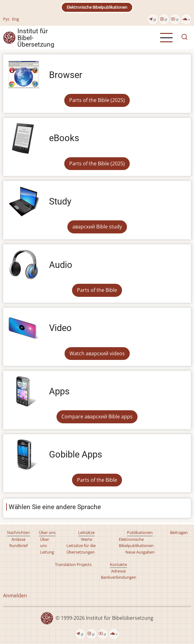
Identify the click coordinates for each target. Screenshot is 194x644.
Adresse (118, 571)
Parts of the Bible (97, 290)
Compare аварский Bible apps (97, 416)
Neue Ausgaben (140, 552)
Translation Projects (73, 564)
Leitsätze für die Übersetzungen (81, 549)
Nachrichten (18, 532)
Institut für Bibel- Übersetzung (36, 38)
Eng (16, 19)
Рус (6, 19)
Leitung (47, 552)
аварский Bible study (97, 227)
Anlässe (18, 539)
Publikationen (140, 532)
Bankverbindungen (119, 577)
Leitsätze (86, 532)
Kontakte (118, 564)
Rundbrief (18, 545)
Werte (87, 539)
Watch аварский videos (97, 353)
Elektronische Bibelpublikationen (97, 7)
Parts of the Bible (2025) (97, 100)
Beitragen (179, 532)
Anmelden (15, 596)
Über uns (47, 532)
